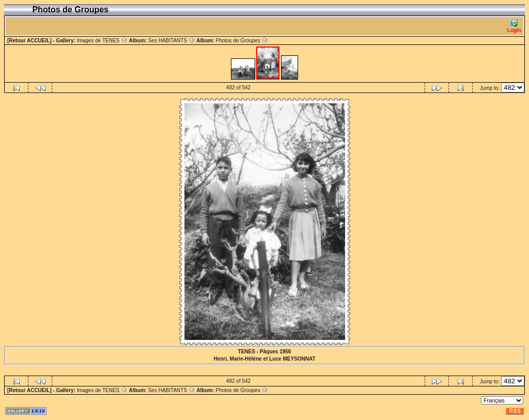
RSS (515, 411)
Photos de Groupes (242, 41)
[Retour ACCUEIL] (29, 41)
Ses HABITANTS (172, 41)
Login (514, 26)
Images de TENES (102, 41)
